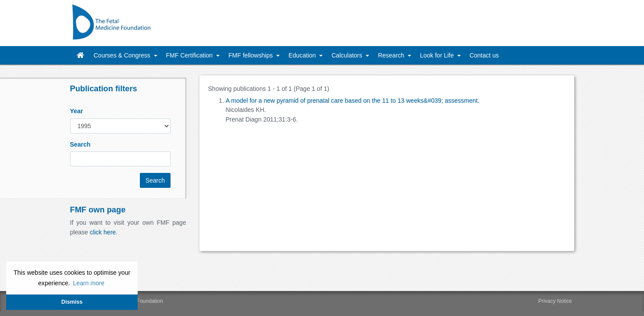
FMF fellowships (251, 55)
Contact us (484, 55)
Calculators (348, 55)
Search (80, 144)
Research (392, 55)
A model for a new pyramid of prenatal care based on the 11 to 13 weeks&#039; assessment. (353, 101)
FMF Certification (190, 55)
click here (103, 232)
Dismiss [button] (72, 302)
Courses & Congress (123, 55)
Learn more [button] (89, 283)
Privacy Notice (555, 301)
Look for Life (438, 55)
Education (303, 55)
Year (77, 111)
